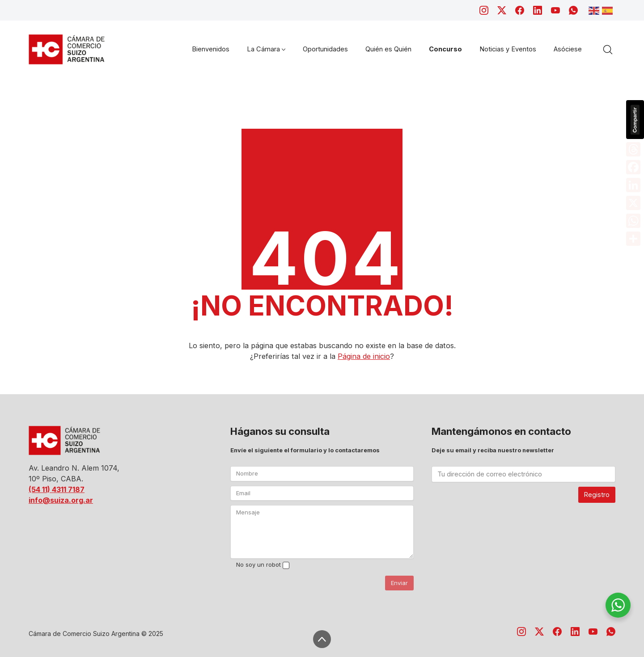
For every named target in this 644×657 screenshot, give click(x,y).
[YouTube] (555, 10)
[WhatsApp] (573, 10)
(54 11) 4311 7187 (57, 489)
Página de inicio (364, 356)
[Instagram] (484, 10)
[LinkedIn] (538, 10)
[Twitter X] (502, 10)
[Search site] (608, 50)
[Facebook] (520, 10)
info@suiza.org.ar (61, 500)
